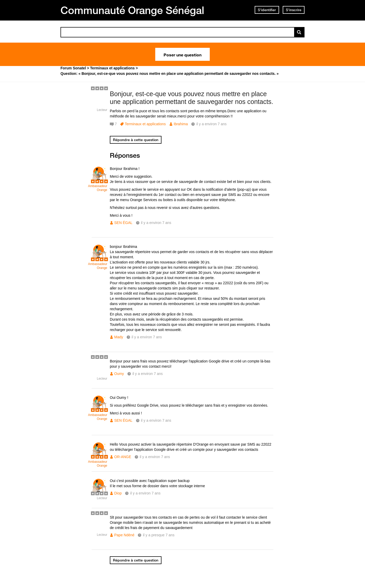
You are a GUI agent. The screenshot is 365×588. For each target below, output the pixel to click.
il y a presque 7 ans (158, 535)
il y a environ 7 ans (156, 223)
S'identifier (267, 10)
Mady (119, 337)
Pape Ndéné (124, 535)
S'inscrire (294, 10)
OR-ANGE (123, 457)
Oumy (119, 374)
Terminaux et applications (145, 124)
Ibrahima (181, 124)
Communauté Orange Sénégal (132, 10)
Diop (118, 493)
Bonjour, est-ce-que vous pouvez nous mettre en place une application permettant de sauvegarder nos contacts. (192, 98)
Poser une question (182, 54)
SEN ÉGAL (123, 223)
